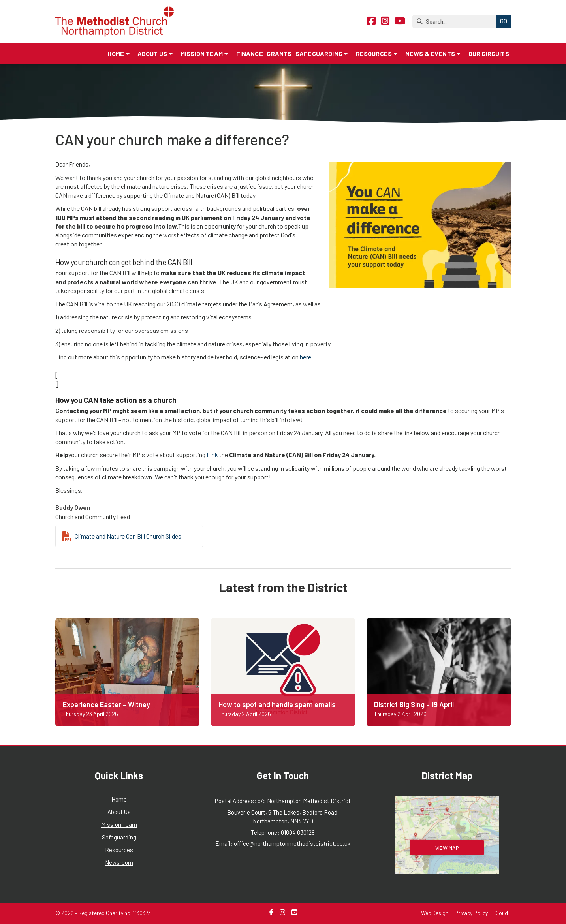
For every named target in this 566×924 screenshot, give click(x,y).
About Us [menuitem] (152, 54)
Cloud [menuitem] (501, 913)
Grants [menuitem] (279, 54)
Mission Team (119, 824)
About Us (119, 812)
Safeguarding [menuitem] (319, 54)
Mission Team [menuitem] (202, 54)
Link (212, 455)
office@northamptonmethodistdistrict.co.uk (292, 843)
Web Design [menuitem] (435, 913)
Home (119, 799)
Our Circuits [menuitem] (489, 54)
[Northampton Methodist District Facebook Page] (371, 22)
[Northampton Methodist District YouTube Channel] (400, 22)
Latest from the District (283, 587)
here (306, 357)
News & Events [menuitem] (430, 54)
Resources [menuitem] (374, 54)
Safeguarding (119, 837)
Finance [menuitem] (250, 54)
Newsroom (119, 862)
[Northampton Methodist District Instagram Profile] (385, 22)
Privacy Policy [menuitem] (471, 913)
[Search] (456, 22)
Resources (119, 850)
